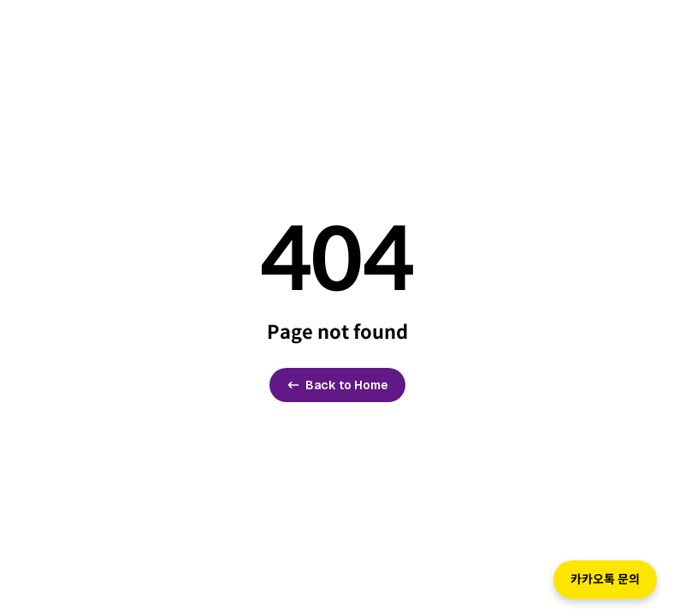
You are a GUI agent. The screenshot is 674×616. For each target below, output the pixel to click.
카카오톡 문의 (605, 579)
